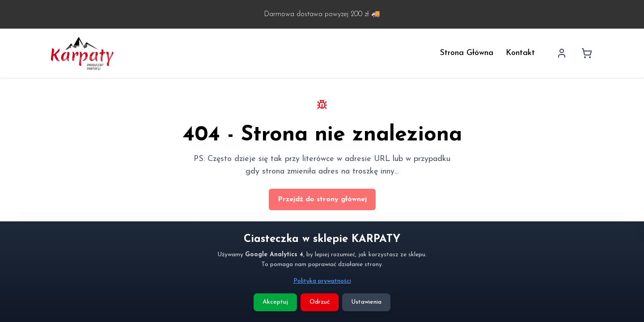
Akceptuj (275, 302)
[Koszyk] (587, 53)
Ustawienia (366, 302)
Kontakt (520, 53)
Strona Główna (467, 53)
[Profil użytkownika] (562, 53)
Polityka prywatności (322, 281)
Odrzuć (320, 302)
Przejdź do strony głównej (322, 199)
